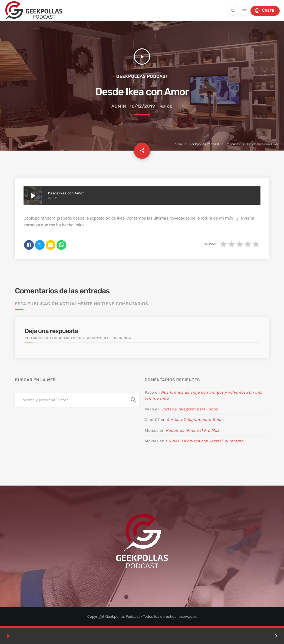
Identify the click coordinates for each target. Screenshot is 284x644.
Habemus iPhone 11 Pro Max (192, 430)
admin (119, 106)
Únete (264, 11)
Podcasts (233, 144)
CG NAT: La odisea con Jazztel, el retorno (204, 441)
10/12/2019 (142, 106)
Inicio (178, 144)
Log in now (121, 338)
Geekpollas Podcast (204, 144)
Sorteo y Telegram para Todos (189, 409)
